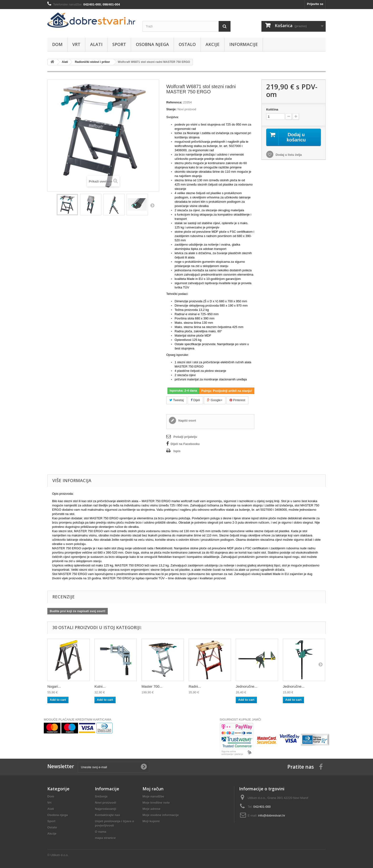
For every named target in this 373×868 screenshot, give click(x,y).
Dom (57, 44)
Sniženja (101, 796)
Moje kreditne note (156, 803)
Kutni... (100, 686)
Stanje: (171, 109)
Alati (96, 44)
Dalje (152, 205)
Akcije (213, 44)
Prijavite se (315, 4)
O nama (101, 832)
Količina (272, 109)
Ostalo (187, 44)
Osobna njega (152, 44)
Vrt (76, 44)
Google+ (215, 400)
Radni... (195, 686)
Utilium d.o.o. (59, 855)
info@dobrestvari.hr (272, 815)
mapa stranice (105, 838)
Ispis (177, 451)
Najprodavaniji (106, 809)
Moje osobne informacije (161, 815)
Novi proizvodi (106, 803)
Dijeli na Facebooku (185, 444)
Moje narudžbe (153, 796)
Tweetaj (177, 400)
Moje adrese (151, 809)
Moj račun (153, 789)
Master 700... (152, 686)
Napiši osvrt (187, 421)
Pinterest (237, 400)
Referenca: (174, 102)
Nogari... (54, 686)
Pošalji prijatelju (185, 437)
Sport (119, 44)
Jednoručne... (247, 686)
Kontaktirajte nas (107, 815)
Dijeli (195, 400)
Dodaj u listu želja (288, 155)
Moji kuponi (151, 821)
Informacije (244, 44)
